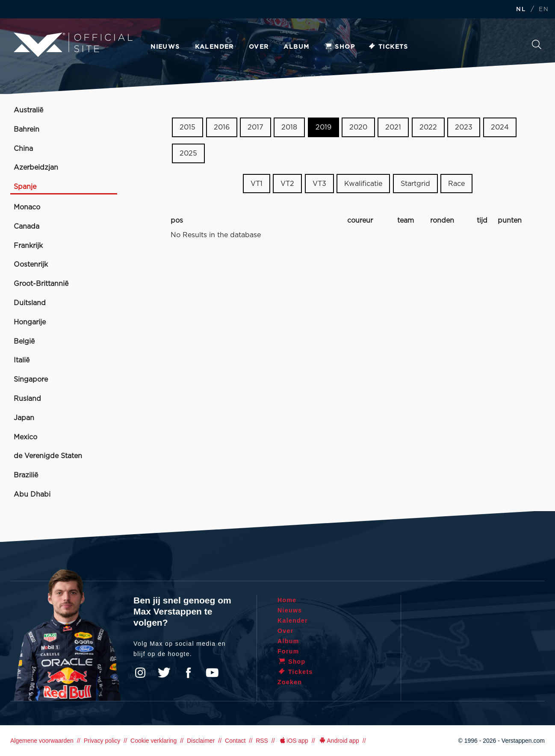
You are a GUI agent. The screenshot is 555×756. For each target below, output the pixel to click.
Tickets (388, 47)
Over (259, 47)
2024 (500, 127)
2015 (187, 127)
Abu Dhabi (32, 494)
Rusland (27, 399)
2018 (289, 127)
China (23, 149)
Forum (288, 651)
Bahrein (27, 129)
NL (521, 10)
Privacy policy (102, 741)
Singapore (31, 379)
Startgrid (415, 183)
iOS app (293, 741)
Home (287, 600)
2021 (393, 127)
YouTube (212, 673)
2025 (188, 153)
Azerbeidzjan (36, 168)
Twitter (164, 673)
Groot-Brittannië (41, 284)
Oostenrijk (31, 265)
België (24, 341)
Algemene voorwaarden (42, 741)
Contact (235, 741)
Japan (24, 418)
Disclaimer (201, 741)
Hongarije (30, 322)
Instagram (140, 673)
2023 (464, 127)
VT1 (257, 183)
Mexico (25, 437)
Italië (22, 360)
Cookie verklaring (154, 741)
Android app (339, 741)
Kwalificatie (363, 183)
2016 (222, 127)
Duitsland (30, 303)
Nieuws (165, 47)
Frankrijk (28, 246)
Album (296, 47)
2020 (358, 127)
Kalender (214, 47)
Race (456, 183)
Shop (339, 47)
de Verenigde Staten (48, 456)
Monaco (27, 207)
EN (544, 10)
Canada (27, 227)
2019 (323, 127)
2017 (255, 127)
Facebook (188, 673)
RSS (262, 741)
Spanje (25, 187)
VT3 (319, 183)
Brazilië (26, 475)
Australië (28, 110)
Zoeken (537, 44)
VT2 (287, 183)
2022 (428, 127)
